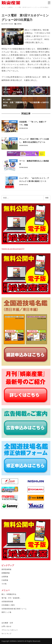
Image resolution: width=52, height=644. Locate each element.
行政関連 (5, 580)
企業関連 (19, 24)
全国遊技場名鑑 (7, 601)
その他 (4, 584)
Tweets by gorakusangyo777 (13, 249)
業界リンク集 (6, 612)
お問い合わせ (6, 626)
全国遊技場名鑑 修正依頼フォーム (14, 609)
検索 (47, 198)
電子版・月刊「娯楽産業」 (11, 598)
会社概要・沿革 (7, 623)
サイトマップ (6, 634)
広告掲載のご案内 (8, 605)
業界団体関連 (6, 569)
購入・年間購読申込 (9, 594)
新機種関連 (6, 573)
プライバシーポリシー (10, 630)
